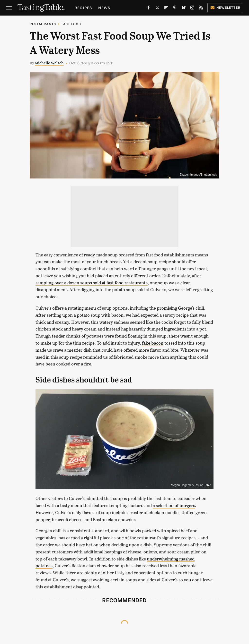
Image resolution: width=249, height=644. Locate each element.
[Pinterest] (175, 9)
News (104, 8)
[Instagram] (192, 9)
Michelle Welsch (49, 63)
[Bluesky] (184, 9)
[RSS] (201, 9)
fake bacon (153, 343)
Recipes (83, 8)
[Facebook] (149, 9)
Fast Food (71, 24)
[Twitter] (157, 9)
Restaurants (43, 24)
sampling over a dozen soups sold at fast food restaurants (92, 283)
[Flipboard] (166, 9)
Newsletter (225, 7)
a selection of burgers (174, 505)
